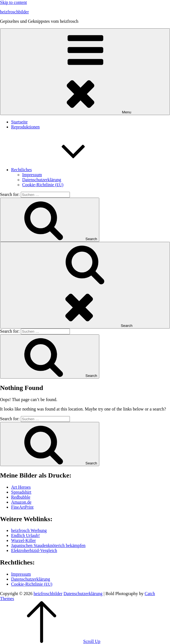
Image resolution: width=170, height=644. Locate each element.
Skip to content (13, 2)
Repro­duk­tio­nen (25, 127)
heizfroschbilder (14, 12)
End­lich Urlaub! (26, 535)
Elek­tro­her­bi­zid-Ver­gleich (34, 550)
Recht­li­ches (63, 170)
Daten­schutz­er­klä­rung (42, 180)
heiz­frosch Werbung (29, 530)
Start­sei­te (19, 122)
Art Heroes (21, 487)
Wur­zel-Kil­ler (23, 540)
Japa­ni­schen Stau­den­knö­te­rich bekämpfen (48, 545)
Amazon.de (21, 502)
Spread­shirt (21, 492)
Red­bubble (21, 497)
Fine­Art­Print (22, 507)
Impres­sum (32, 175)
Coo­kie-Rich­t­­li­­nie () (43, 185)
